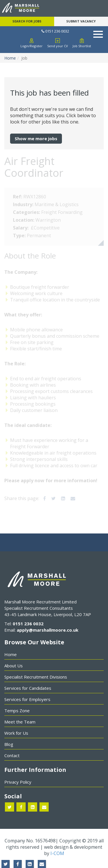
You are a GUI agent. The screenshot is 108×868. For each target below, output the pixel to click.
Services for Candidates (28, 688)
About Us (14, 666)
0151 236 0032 (55, 31)
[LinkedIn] (63, 498)
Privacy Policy (18, 782)
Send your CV (58, 46)
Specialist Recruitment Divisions (36, 677)
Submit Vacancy (81, 21)
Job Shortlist (82, 46)
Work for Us (16, 733)
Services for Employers (27, 699)
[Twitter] (53, 498)
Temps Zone (17, 711)
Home (10, 58)
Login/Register (32, 46)
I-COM (57, 853)
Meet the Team (20, 722)
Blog (9, 744)
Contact (12, 755)
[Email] (73, 498)
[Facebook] (44, 498)
